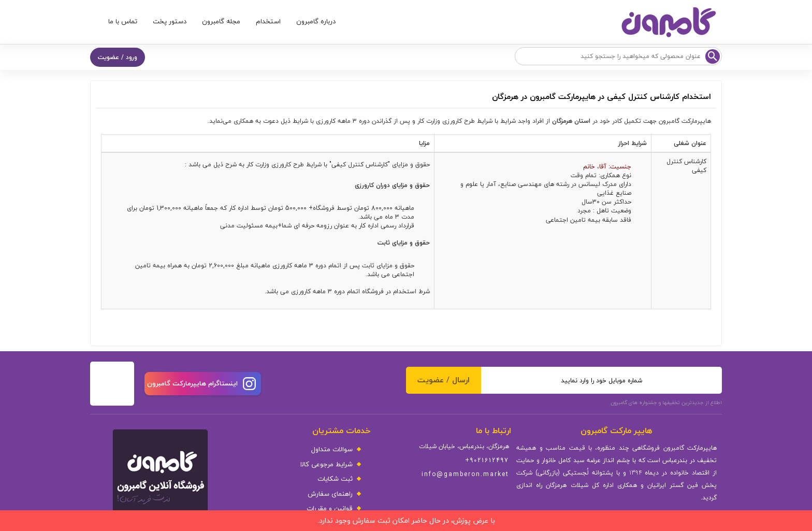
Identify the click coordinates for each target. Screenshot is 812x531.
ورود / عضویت (118, 57)
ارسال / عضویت (444, 380)
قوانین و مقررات (330, 508)
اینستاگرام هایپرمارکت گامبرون (201, 384)
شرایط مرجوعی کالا (327, 464)
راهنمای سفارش (330, 494)
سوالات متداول (332, 449)
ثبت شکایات (335, 479)
